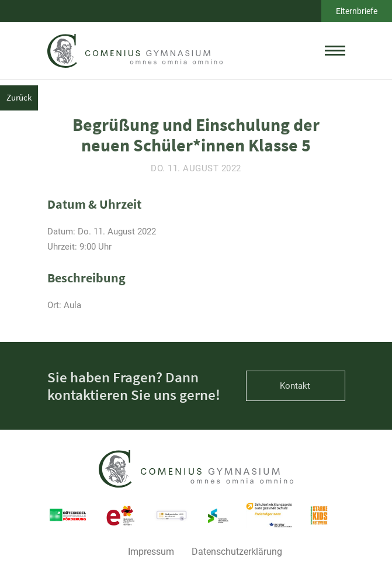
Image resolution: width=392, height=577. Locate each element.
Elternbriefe (357, 11)
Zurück (19, 97)
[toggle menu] (335, 51)
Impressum (151, 552)
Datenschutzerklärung (237, 552)
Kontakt (295, 386)
